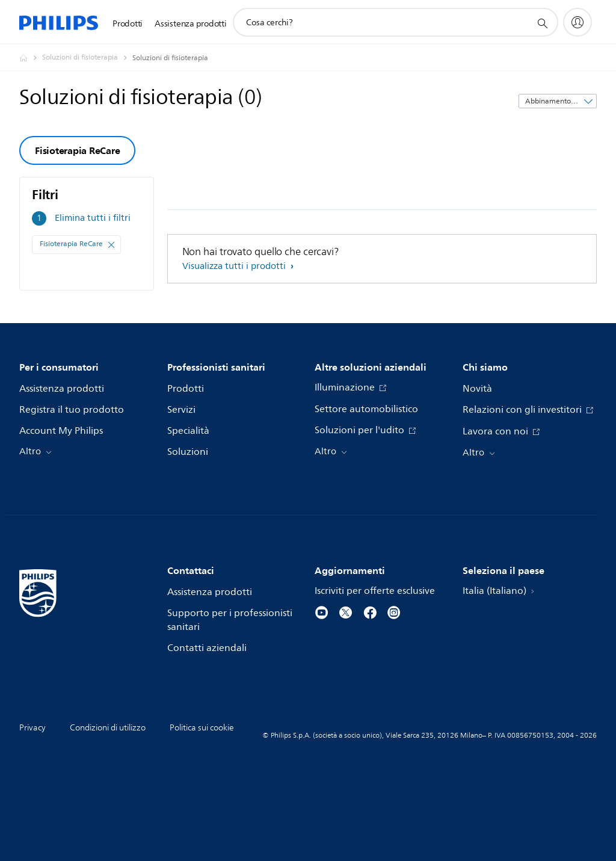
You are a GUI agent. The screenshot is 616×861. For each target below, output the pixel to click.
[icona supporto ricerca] (542, 23)
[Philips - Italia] (31, 58)
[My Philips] (577, 22)
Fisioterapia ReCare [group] (77, 150)
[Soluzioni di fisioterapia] (87, 58)
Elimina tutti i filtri (93, 218)
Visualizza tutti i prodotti (235, 266)
